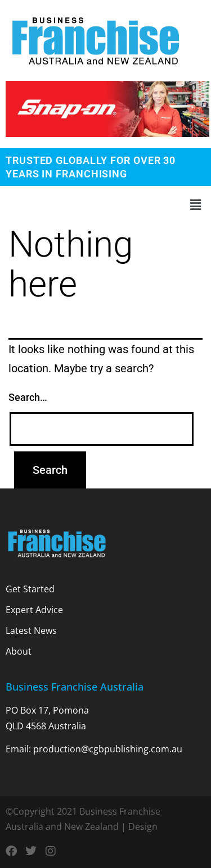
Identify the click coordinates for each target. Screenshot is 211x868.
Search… (28, 397)
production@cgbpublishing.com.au (108, 749)
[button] (105, 205)
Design (143, 826)
